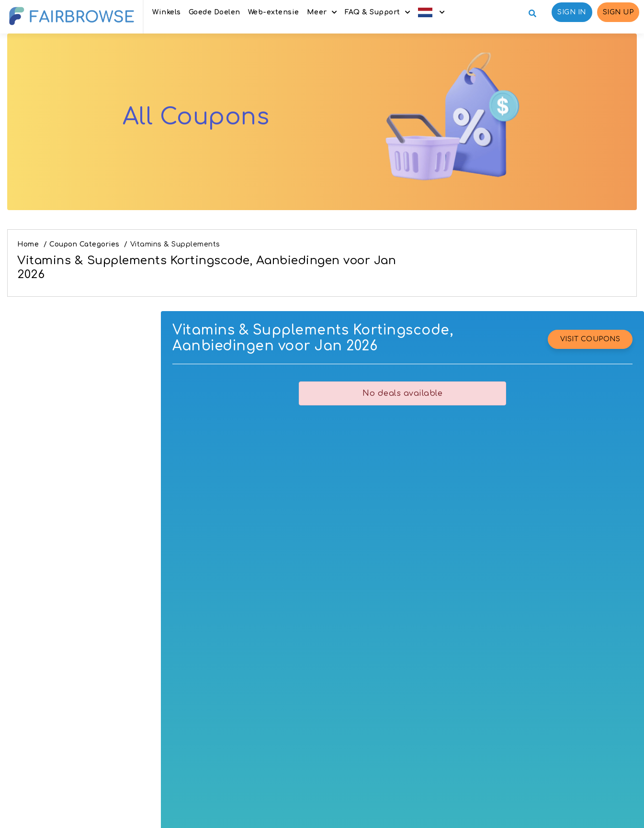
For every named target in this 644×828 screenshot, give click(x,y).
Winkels (167, 12)
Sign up (618, 12)
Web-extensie (274, 12)
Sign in (572, 12)
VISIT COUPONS (590, 339)
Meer (317, 12)
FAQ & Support (373, 12)
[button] (431, 12)
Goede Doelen (215, 12)
